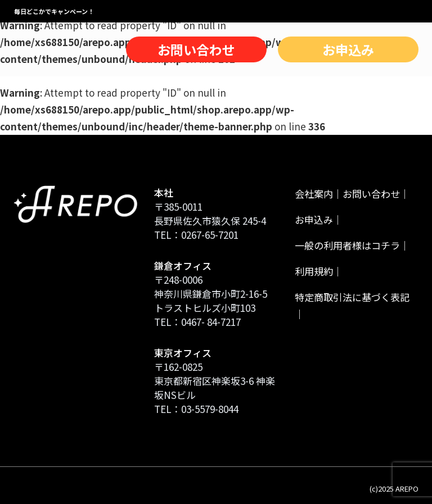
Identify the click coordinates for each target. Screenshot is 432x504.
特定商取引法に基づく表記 (352, 297)
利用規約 (314, 271)
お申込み (348, 49)
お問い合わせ (196, 49)
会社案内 (314, 194)
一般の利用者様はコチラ (347, 245)
